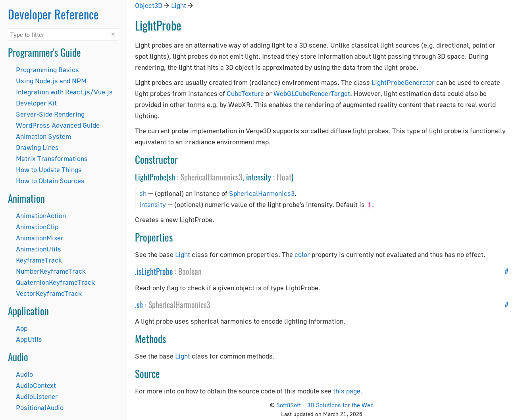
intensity (153, 204)
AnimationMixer (40, 238)
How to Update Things (49, 170)
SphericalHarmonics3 (212, 177)
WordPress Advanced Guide (58, 125)
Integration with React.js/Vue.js (64, 92)
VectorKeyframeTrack (49, 293)
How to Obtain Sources (50, 181)
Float (284, 177)
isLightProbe (155, 271)
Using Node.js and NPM (51, 81)
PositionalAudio (40, 408)
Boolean (190, 271)
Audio (24, 374)
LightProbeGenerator (403, 82)
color (302, 254)
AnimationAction (41, 216)
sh (143, 193)
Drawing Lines (37, 147)
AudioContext (36, 385)
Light (179, 5)
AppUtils (29, 339)
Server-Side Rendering (50, 114)
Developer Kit (36, 103)
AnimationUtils (39, 249)
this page (347, 391)
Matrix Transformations (52, 158)
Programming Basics (47, 70)
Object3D (149, 5)
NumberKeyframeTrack (51, 271)
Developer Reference (53, 14)
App (22, 328)
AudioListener (37, 396)
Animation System (43, 136)
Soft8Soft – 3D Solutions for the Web (325, 405)
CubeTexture (245, 93)
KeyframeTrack (39, 260)
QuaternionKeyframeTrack (55, 282)
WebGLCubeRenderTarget (312, 93)
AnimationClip (37, 227)
